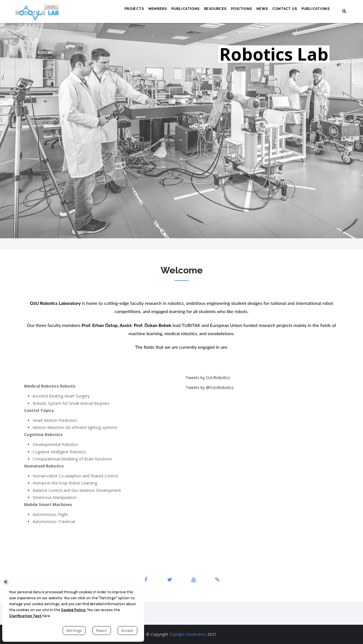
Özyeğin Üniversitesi (188, 634)
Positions (236, 10)
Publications (177, 10)
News (258, 10)
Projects (123, 10)
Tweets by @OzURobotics (210, 387)
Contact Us (282, 10)
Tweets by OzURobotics (208, 378)
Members (148, 10)
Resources (208, 10)
